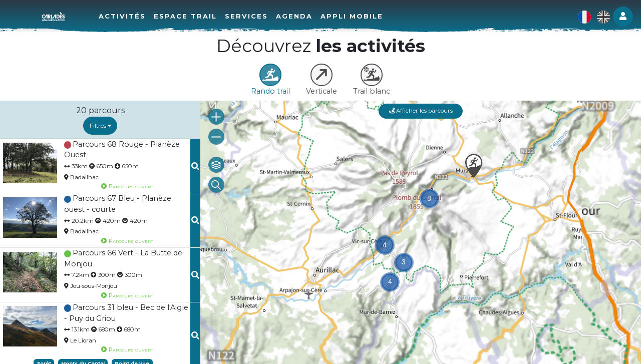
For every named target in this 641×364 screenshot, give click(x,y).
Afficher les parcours (421, 111)
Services (246, 16)
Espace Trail (185, 16)
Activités (122, 16)
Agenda (294, 16)
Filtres (100, 126)
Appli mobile (352, 16)
